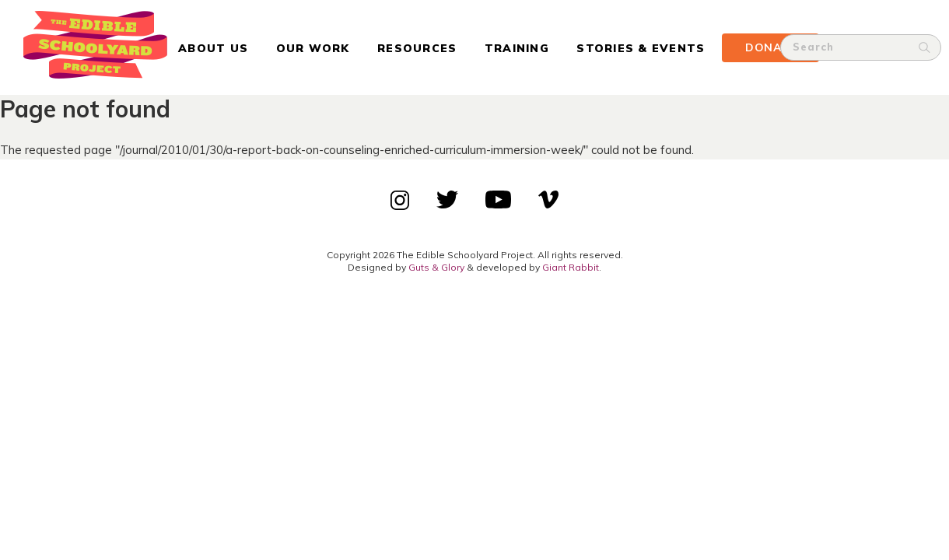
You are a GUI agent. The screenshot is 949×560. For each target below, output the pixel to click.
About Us (213, 48)
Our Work (313, 48)
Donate (771, 47)
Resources (417, 48)
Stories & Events (641, 48)
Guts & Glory (436, 267)
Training (517, 48)
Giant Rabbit (571, 267)
